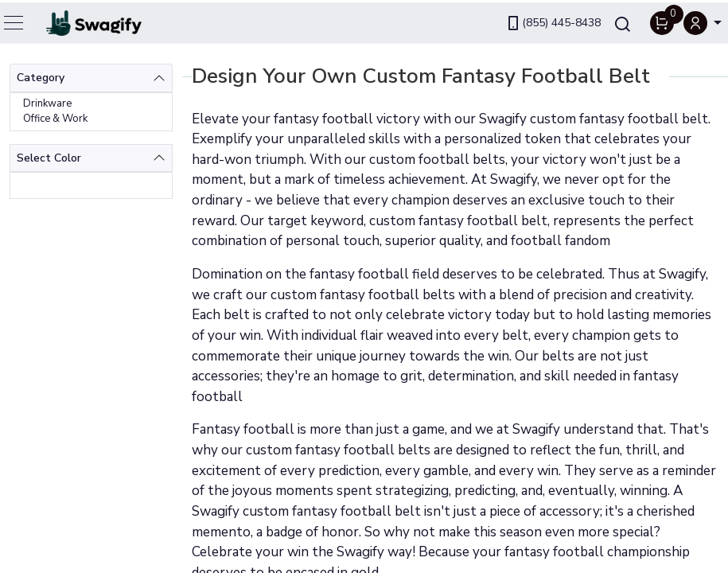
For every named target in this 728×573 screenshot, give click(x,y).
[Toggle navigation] (14, 20)
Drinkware (47, 103)
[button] (703, 20)
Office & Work (55, 119)
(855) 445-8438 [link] (553, 20)
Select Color (49, 158)
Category (41, 78)
